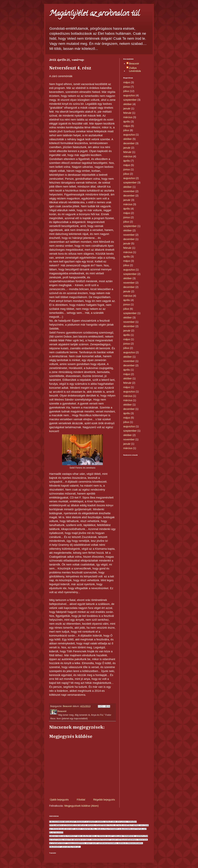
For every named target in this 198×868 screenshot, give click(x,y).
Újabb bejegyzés (59, 800)
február (127, 113)
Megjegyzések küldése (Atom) (81, 806)
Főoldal (81, 800)
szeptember (130, 100)
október (128, 104)
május (127, 82)
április (127, 122)
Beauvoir (134, 64)
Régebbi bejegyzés (104, 800)
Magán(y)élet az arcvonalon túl (94, 14)
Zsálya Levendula (135, 69)
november (129, 191)
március (128, 117)
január (127, 108)
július (126, 91)
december (129, 143)
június (127, 87)
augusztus (129, 95)
